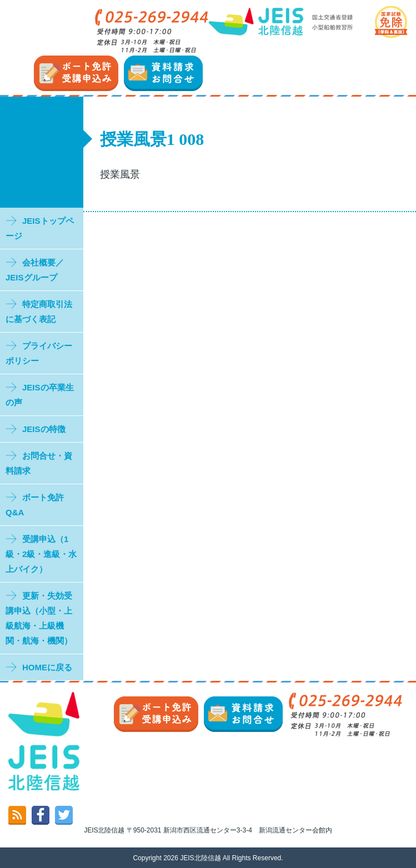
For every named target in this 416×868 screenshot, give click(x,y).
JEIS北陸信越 (200, 858)
